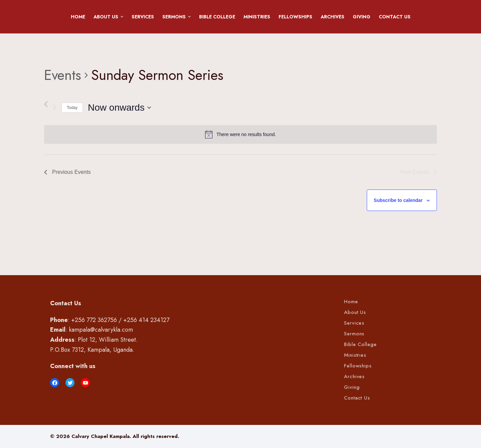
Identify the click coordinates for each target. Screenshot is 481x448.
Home (78, 17)
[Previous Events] (46, 104)
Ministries (257, 17)
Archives (333, 17)
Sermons (178, 17)
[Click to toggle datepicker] (119, 108)
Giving (362, 17)
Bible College (217, 17)
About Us (110, 17)
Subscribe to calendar (398, 200)
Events (63, 75)
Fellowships (295, 17)
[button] (122, 17)
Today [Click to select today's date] (72, 108)
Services (143, 17)
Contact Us (395, 17)
